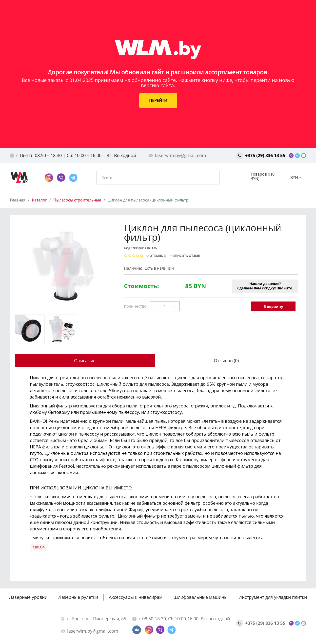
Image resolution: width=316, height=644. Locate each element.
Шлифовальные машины (200, 597)
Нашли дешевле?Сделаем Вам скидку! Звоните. (265, 286)
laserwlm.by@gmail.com (177, 155)
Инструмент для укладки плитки (273, 597)
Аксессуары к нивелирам (136, 597)
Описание (85, 361)
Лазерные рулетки (78, 597)
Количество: (136, 306)
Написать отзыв (185, 255)
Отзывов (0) (226, 361)
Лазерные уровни (28, 597)
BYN (296, 178)
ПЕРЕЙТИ (158, 101)
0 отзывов (156, 255)
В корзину (273, 306)
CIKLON (39, 547)
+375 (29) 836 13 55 (261, 155)
